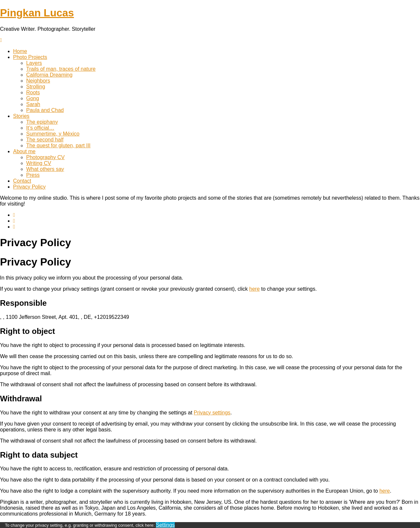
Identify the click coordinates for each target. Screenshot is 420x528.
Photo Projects (30, 57)
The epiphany (42, 122)
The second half (45, 140)
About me (24, 151)
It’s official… (40, 128)
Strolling (36, 87)
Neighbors (38, 81)
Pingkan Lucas (37, 13)
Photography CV (45, 157)
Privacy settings (212, 413)
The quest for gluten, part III (58, 146)
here (254, 289)
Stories (21, 116)
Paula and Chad (45, 110)
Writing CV (39, 163)
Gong (33, 98)
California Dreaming (49, 75)
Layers (34, 63)
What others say (45, 169)
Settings (165, 525)
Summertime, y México (53, 134)
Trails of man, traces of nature (61, 69)
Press (33, 175)
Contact (22, 181)
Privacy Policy (29, 187)
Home (20, 51)
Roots (33, 92)
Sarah (33, 104)
